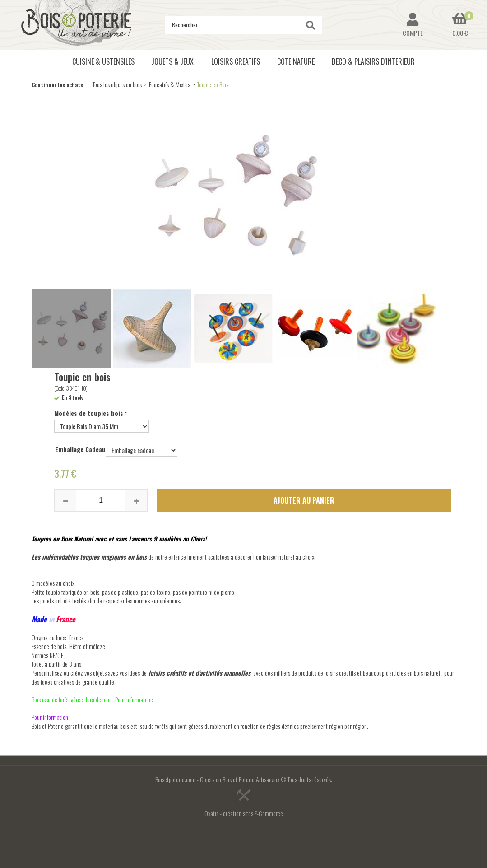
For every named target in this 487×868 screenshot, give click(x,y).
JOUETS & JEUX (173, 61)
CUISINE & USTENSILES (103, 61)
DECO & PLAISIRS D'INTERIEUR (373, 61)
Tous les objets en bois (117, 84)
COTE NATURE (296, 61)
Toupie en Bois (213, 84)
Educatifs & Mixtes (169, 84)
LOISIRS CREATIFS (236, 61)
